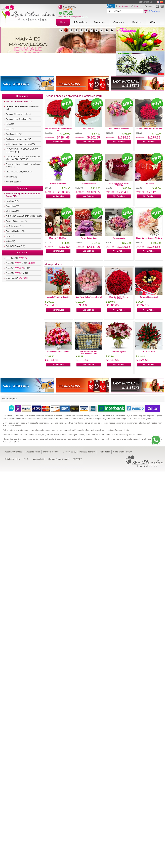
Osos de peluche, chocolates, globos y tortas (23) (23, 165)
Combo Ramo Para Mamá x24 (149, 129)
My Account (124, 6)
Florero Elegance (119, 352)
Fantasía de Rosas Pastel (58, 352)
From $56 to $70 (17, 273)
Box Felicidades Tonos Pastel (89, 297)
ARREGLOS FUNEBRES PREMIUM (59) (22, 108)
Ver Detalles (58, 142)
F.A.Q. (26, 459)
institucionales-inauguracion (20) (20, 144)
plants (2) (10, 236)
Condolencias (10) (14, 134)
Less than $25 (16, 258)
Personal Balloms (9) (15, 231)
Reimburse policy (12, 459)
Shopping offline (33, 452)
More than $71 (17, 278)
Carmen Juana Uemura (59, 459)
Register (138, 6)
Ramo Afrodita (119, 238)
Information (81, 22)
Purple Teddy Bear (89, 238)
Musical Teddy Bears (58, 238)
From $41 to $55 (18, 268)
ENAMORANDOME (58, 183)
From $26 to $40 (20, 263)
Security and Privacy (122, 452)
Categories (100, 22)
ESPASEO (77, 459)
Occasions (120, 22)
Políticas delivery (87, 452)
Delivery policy (69, 452)
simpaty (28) (11, 177)
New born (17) (12, 201)
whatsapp (68, 12)
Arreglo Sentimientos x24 (58, 297)
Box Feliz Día (89, 129)
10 (107, 30)
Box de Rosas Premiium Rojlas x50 (58, 130)
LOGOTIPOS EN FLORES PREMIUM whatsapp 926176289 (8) (23, 158)
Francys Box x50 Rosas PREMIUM (119, 184)
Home (63, 22)
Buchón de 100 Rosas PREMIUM (119, 298)
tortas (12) (10, 241)
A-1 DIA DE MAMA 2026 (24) (19, 102)
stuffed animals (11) (15, 226)
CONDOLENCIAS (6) (15, 246)
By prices (138, 22)
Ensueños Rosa (89, 183)
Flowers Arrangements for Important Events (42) (23, 195)
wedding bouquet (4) (15, 182)
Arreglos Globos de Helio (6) (18, 114)
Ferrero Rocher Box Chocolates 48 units (89, 352)
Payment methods (51, 452)
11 (112, 30)
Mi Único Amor (149, 352)
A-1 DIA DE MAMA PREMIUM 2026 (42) (24, 216)
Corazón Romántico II (149, 297)
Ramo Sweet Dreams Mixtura (149, 238)
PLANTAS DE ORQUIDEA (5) (19, 172)
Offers (153, 22)
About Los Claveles (13, 452)
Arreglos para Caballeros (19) (19, 119)
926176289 (68, 14)
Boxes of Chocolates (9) (17, 221)
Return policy (104, 452)
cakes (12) (11, 129)
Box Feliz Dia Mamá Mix (119, 129)
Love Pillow (149, 183)
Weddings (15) (12, 211)
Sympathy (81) (12, 206)
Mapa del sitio (39, 459)
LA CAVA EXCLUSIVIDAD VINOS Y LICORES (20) (22, 150)
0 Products (154, 11)
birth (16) (10, 124)
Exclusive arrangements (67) (19, 139)
